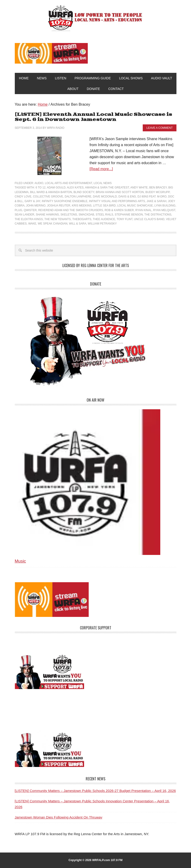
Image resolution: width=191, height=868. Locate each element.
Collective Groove (48, 197)
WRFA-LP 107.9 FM (95, 18)
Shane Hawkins (47, 215)
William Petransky (102, 224)
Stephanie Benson (129, 215)
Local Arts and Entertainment (68, 183)
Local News (103, 183)
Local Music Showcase (135, 206)
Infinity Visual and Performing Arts (117, 201)
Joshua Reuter (59, 206)
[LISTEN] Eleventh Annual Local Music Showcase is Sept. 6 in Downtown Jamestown (93, 117)
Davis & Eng (127, 197)
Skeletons (69, 215)
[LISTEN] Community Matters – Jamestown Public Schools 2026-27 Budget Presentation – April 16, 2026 (95, 791)
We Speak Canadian (53, 224)
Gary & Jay (32, 201)
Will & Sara (77, 224)
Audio (39, 183)
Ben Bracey (158, 188)
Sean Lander (25, 215)
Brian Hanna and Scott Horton (120, 192)
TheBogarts (82, 219)
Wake (32, 224)
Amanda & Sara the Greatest (107, 188)
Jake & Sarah (156, 201)
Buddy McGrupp (157, 192)
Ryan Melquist (164, 210)
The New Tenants (58, 219)
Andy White (139, 188)
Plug (19, 210)
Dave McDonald (105, 197)
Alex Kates (75, 188)
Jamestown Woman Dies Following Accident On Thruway (59, 817)
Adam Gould (56, 188)
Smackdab (86, 215)
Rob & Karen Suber (119, 210)
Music (20, 561)
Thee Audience (104, 219)
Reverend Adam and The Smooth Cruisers (71, 210)
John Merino (36, 206)
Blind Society (84, 192)
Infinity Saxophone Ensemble (65, 201)
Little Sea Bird (104, 206)
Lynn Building (165, 206)
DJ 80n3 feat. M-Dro (152, 197)
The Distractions (158, 215)
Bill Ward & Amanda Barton (51, 192)
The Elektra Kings (29, 219)
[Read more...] (101, 169)
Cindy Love (23, 197)
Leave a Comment (159, 128)
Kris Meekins (82, 206)
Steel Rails (104, 215)
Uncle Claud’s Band (149, 219)
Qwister (30, 210)
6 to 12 (41, 188)
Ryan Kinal (143, 210)
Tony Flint (124, 219)
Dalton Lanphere (78, 197)
